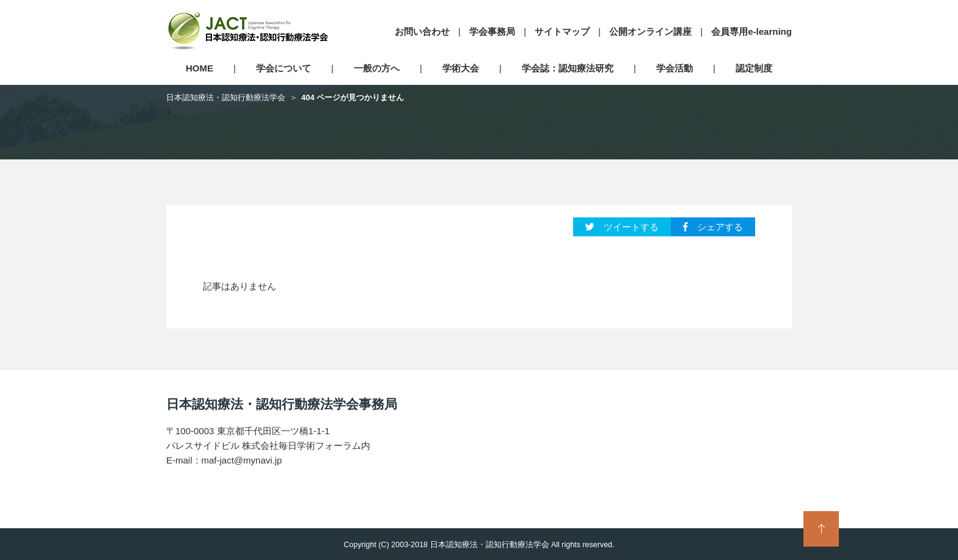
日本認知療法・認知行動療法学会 (226, 97)
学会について (283, 68)
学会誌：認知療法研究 (568, 68)
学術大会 (461, 68)
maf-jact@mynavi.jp (242, 460)
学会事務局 (492, 31)
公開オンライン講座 (650, 31)
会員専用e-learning (751, 31)
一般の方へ (377, 68)
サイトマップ (562, 31)
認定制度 (754, 68)
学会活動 (675, 68)
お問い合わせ (422, 31)
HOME (199, 68)
